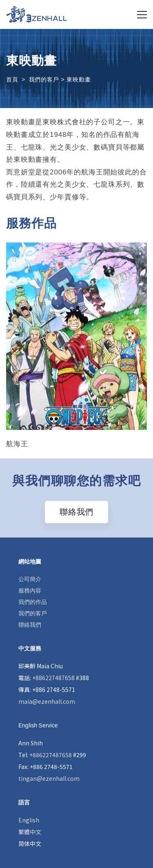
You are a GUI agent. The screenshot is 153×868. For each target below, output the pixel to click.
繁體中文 (30, 832)
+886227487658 (53, 678)
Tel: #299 (52, 755)
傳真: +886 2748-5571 (47, 690)
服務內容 (30, 590)
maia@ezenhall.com (47, 701)
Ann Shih (31, 743)
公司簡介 (30, 579)
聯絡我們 (30, 625)
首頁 (12, 79)
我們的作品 (33, 602)
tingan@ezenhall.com (49, 778)
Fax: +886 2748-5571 (45, 767)
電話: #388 (54, 678)
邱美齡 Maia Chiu (41, 666)
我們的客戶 (33, 613)
